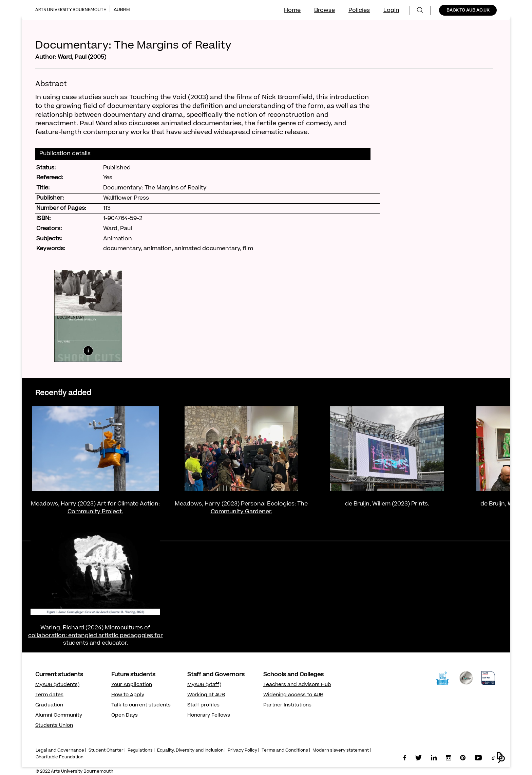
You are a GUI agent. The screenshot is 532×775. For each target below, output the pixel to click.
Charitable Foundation (60, 757)
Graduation (49, 705)
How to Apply (128, 695)
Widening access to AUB (293, 695)
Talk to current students (141, 705)
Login (391, 11)
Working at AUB (206, 695)
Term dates (49, 695)
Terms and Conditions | (286, 751)
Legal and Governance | (61, 751)
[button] (501, 758)
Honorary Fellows (209, 716)
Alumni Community (59, 716)
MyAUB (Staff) (204, 685)
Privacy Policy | (243, 751)
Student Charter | (107, 751)
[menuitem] (420, 10)
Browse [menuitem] (325, 11)
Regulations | (141, 751)
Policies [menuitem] (359, 11)
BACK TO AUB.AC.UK (468, 11)
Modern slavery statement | (342, 751)
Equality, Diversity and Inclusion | (191, 751)
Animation (118, 239)
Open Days (125, 716)
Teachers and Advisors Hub (297, 685)
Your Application (132, 685)
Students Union (54, 726)
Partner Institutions (287, 705)
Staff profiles (203, 705)
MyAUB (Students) (57, 685)
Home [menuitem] (292, 11)
